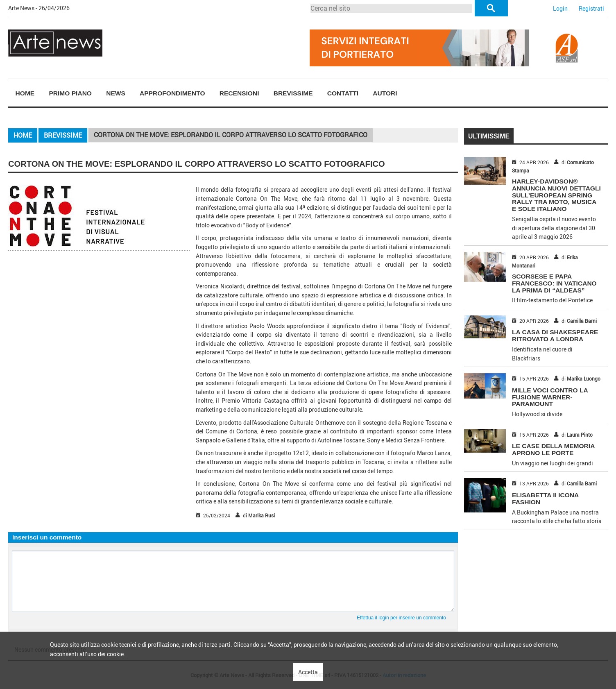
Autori (385, 93)
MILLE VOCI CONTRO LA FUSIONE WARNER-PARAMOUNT (550, 397)
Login (560, 8)
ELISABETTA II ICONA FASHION (545, 499)
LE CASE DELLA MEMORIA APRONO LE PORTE (553, 449)
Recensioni (239, 93)
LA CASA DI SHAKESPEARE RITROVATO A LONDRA (555, 335)
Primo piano (70, 93)
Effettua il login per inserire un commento (401, 618)
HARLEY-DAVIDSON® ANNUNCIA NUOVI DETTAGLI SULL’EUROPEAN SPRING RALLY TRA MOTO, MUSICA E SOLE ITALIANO (556, 195)
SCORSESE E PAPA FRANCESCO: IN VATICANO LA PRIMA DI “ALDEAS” (554, 283)
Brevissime (293, 93)
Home (25, 93)
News (116, 93)
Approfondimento (172, 93)
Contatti (343, 93)
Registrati (591, 8)
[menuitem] (25, 93)
